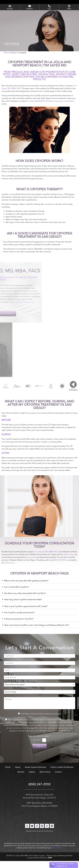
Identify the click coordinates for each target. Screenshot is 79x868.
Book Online (45, 779)
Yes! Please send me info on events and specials (41, 721)
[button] (40, 588)
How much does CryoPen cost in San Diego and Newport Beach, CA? (37, 632)
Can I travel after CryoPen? (17, 594)
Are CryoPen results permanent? (19, 620)
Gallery (32, 779)
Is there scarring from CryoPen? (19, 626)
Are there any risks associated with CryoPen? (25, 600)
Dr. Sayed (31, 108)
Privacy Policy (49, 838)
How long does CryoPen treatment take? (23, 607)
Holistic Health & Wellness (62, 774)
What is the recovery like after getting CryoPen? (26, 588)
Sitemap (28, 838)
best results (30, 564)
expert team (69, 561)
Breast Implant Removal (35, 774)
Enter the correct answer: (39, 743)
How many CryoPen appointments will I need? (26, 613)
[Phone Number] (39, 685)
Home (6, 60)
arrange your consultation (64, 108)
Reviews (21, 779)
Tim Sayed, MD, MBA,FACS (47, 559)
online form (10, 570)
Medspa (14, 60)
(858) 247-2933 (44, 108)
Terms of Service (38, 838)
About (18, 774)
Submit (39, 753)
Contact (58, 779)
